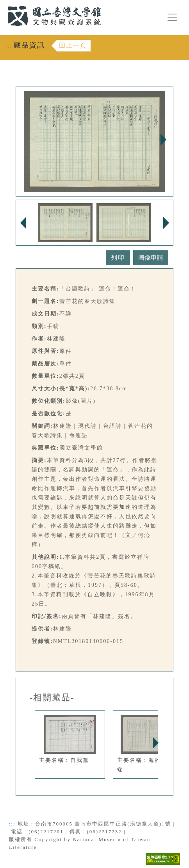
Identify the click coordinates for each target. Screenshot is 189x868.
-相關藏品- (52, 698)
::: (3, 4)
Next (163, 140)
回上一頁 (73, 45)
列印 (118, 258)
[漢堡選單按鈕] (172, 17)
